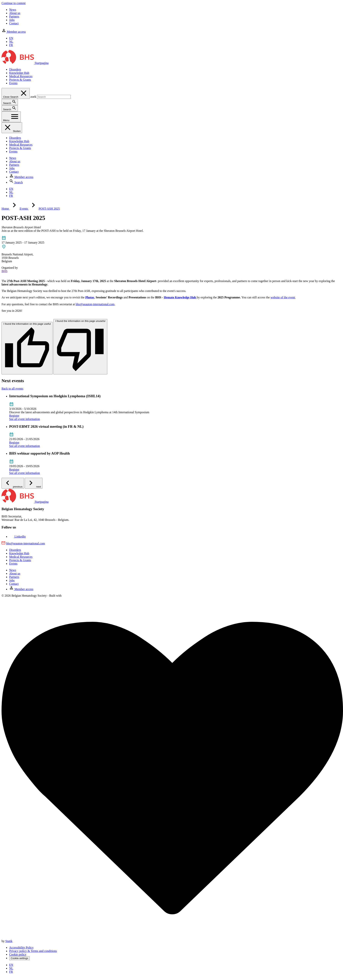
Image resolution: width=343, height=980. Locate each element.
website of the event (283, 297)
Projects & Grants (20, 80)
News (13, 10)
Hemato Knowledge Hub (180, 297)
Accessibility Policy (21, 948)
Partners (14, 16)
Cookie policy (18, 954)
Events (13, 83)
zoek (33, 97)
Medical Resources (21, 76)
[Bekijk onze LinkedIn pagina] (17, 537)
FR (11, 45)
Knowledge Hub (19, 73)
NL (11, 42)
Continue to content (14, 3)
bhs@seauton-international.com (95, 304)
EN (11, 38)
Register (14, 416)
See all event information (24, 419)
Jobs (12, 20)
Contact (14, 23)
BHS (4, 271)
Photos (90, 297)
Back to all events (12, 389)
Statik (9, 941)
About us (15, 13)
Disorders (15, 69)
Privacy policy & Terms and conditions (33, 951)
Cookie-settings (19, 958)
